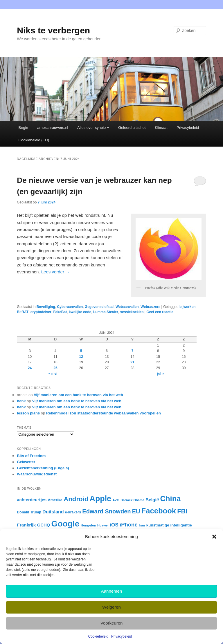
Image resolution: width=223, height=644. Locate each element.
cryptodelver (41, 312)
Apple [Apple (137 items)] (100, 499)
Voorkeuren (112, 623)
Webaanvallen (127, 307)
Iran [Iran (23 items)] (142, 525)
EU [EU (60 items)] (136, 511)
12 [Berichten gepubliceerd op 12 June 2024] (81, 357)
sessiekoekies (132, 312)
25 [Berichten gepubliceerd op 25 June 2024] (55, 368)
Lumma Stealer (106, 312)
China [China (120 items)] (170, 499)
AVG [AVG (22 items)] (116, 500)
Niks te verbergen (53, 30)
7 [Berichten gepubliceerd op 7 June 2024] (133, 351)
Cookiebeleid (98, 636)
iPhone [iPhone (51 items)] (129, 525)
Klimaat (161, 128)
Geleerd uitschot (132, 128)
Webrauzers (150, 307)
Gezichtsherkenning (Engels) (43, 468)
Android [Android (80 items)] (76, 499)
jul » (161, 374)
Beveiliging (46, 307)
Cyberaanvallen (70, 307)
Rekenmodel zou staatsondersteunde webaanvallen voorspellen (104, 413)
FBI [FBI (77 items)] (182, 511)
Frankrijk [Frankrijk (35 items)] (26, 525)
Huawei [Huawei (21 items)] (103, 525)
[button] (214, 537)
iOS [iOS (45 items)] (114, 525)
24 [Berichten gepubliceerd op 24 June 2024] (30, 368)
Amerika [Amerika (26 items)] (55, 500)
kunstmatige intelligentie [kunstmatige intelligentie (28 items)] (169, 525)
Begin (23, 128)
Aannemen (112, 591)
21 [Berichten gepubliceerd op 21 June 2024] (132, 362)
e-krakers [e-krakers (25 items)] (73, 512)
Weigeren (111, 607)
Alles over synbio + (93, 128)
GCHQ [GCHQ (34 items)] (43, 525)
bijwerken (187, 307)
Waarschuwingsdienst (37, 474)
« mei (53, 374)
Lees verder (55, 272)
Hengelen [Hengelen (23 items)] (88, 525)
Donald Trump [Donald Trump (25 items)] (29, 512)
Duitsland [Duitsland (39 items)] (53, 512)
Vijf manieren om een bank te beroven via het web (78, 395)
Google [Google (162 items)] (65, 524)
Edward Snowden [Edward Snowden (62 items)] (106, 511)
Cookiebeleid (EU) (34, 140)
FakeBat (60, 312)
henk (21, 401)
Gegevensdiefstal (99, 307)
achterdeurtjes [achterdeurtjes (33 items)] (32, 500)
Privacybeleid (122, 636)
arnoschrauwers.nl (53, 128)
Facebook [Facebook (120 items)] (159, 511)
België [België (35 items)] (152, 500)
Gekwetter (26, 462)
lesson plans (28, 413)
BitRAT (23, 312)
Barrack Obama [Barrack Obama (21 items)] (132, 500)
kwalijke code (80, 312)
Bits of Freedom (31, 456)
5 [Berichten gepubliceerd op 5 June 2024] (81, 351)
